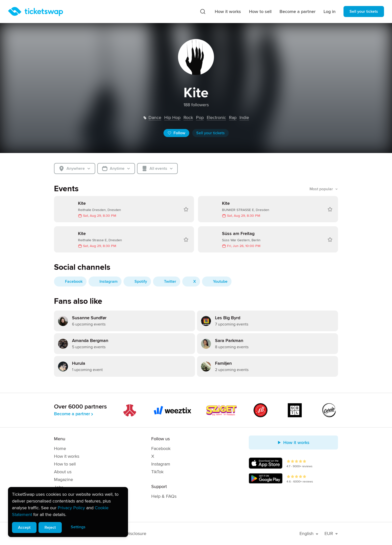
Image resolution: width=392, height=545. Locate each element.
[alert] (68, 512)
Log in (329, 11)
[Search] (203, 11)
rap (233, 117)
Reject (50, 527)
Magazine (63, 479)
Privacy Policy (71, 508)
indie (244, 117)
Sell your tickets (364, 11)
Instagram (161, 464)
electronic (216, 117)
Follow (176, 133)
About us (63, 472)
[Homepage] (35, 11)
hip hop (172, 117)
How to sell (260, 11)
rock (188, 117)
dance (155, 117)
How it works (228, 11)
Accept (24, 527)
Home (60, 448)
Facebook (161, 448)
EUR (331, 533)
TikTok (157, 472)
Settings (78, 527)
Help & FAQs (164, 496)
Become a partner (297, 11)
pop (200, 117)
